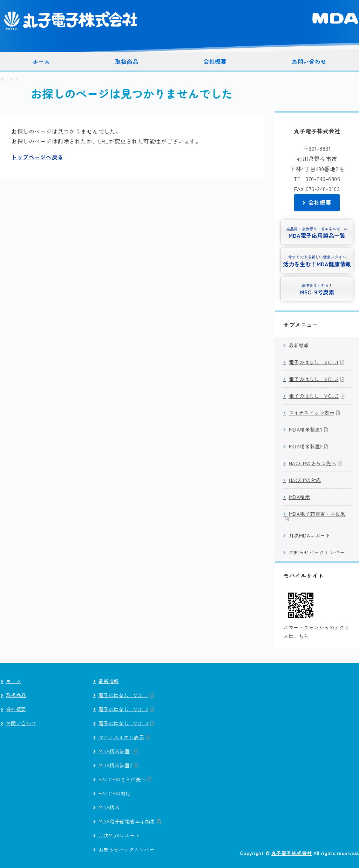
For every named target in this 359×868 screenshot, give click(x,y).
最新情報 (299, 345)
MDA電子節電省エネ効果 (317, 514)
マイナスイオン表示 (312, 413)
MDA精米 (300, 497)
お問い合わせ (309, 61)
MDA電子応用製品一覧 (317, 232)
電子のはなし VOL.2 (314, 379)
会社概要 (215, 61)
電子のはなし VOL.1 (314, 362)
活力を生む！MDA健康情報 (317, 260)
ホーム (41, 61)
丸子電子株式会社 (74, 20)
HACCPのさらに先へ (313, 463)
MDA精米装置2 (306, 446)
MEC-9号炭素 (317, 289)
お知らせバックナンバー (317, 552)
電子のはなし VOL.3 (314, 396)
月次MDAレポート (310, 535)
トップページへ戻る (37, 157)
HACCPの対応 (305, 480)
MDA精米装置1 (306, 429)
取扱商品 (127, 61)
